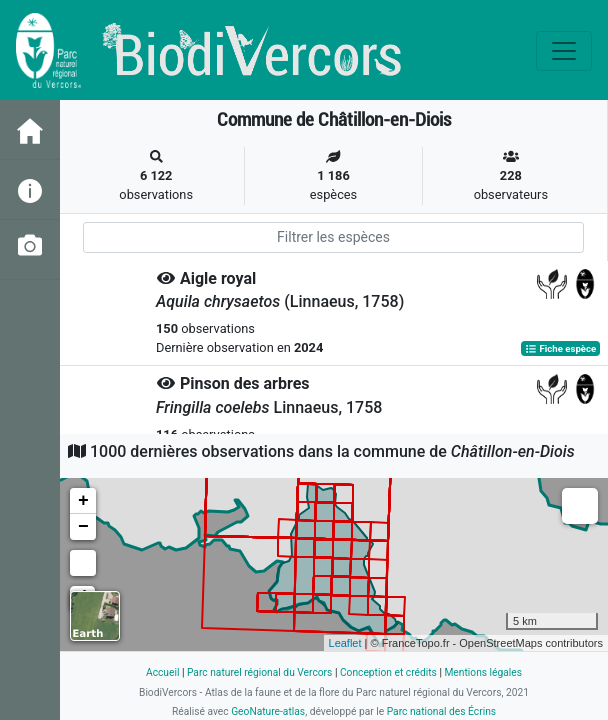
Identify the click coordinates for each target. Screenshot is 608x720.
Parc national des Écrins (441, 711)
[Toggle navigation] (564, 51)
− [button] (83, 527)
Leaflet (345, 643)
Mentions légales (483, 672)
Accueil (162, 672)
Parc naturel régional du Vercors (259, 672)
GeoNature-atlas (268, 711)
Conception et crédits (388, 672)
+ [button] (83, 501)
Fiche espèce (560, 348)
